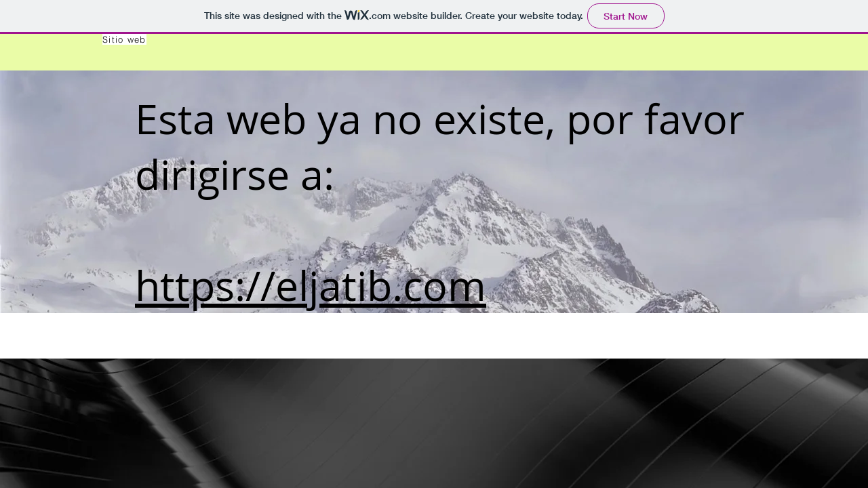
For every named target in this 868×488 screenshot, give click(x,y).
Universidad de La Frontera (232, 349)
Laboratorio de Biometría (226, 336)
